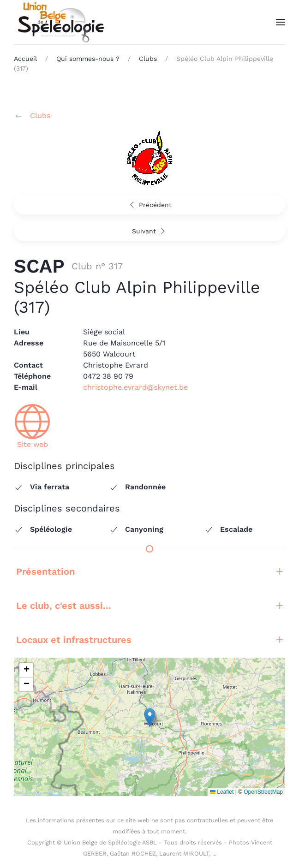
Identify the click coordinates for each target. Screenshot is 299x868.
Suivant (150, 231)
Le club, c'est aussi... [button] (149, 606)
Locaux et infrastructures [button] (149, 640)
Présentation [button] (149, 571)
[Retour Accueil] (60, 22)
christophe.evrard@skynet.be (135, 387)
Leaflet (222, 792)
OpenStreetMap (263, 792)
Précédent (149, 205)
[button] (281, 22)
